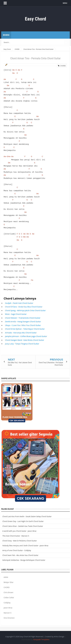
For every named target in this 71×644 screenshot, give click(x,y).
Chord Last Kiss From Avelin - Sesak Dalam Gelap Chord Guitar (27, 516)
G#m (9, 157)
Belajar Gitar (9, 582)
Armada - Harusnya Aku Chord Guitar (21, 333)
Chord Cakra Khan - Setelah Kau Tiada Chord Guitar (23, 526)
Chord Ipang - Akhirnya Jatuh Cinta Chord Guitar (25, 310)
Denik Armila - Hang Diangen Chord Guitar (23, 321)
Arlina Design (59, 637)
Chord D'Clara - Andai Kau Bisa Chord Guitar (24, 307)
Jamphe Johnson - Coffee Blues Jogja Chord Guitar (26, 336)
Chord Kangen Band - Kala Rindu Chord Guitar (25, 340)
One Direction (9, 618)
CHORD (62, 66)
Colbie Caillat (9, 598)
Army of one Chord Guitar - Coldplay (17, 550)
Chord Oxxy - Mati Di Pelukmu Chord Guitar (20, 541)
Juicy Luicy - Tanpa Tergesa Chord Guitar (22, 344)
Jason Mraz (8, 608)
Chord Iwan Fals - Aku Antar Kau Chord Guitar (20, 555)
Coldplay (7, 603)
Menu (6, 35)
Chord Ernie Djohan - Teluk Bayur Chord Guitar (25, 329)
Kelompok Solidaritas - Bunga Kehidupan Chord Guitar (24, 560)
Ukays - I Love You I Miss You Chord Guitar (23, 325)
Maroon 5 (7, 613)
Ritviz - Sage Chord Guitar (16, 314)
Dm (13, 70)
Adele (6, 577)
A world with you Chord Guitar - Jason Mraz (19, 531)
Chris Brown (8, 592)
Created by (55, 637)
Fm (32, 280)
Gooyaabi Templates (41, 639)
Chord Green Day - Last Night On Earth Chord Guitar (23, 521)
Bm (24, 237)
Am (19, 70)
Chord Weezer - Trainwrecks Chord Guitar (23, 318)
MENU (65, 3)
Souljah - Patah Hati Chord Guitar (19, 303)
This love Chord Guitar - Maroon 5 (16, 536)
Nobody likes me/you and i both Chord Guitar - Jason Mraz (25, 546)
